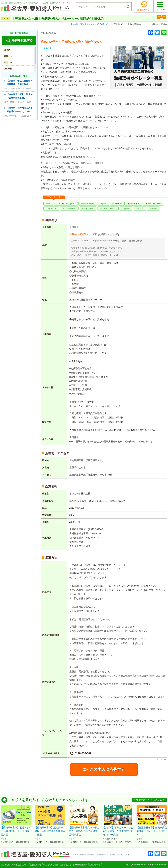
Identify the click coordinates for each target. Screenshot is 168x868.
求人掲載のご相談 (51, 865)
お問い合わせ (95, 865)
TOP (87, 24)
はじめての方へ (7, 865)
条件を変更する (19, 41)
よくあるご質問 (22, 865)
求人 (108, 24)
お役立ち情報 (36, 865)
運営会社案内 (65, 865)
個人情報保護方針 (80, 865)
